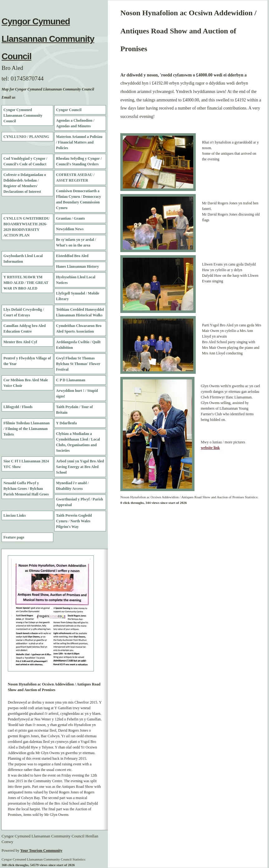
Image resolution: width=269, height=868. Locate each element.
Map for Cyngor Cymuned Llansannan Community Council (48, 89)
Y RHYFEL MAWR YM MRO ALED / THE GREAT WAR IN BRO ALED (26, 283)
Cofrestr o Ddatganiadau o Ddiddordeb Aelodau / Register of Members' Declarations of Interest (25, 183)
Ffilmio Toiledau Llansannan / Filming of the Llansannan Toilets (26, 429)
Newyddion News (70, 229)
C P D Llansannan (71, 380)
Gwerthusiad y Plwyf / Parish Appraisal (80, 502)
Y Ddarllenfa (67, 423)
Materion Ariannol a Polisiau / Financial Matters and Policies (79, 142)
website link (210, 448)
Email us (8, 97)
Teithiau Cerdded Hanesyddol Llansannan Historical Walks (80, 312)
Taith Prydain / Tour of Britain (74, 410)
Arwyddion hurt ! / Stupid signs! (77, 393)
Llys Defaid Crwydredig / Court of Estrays (24, 312)
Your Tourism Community (41, 851)
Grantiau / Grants (71, 218)
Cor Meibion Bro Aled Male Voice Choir (26, 383)
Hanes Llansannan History (77, 266)
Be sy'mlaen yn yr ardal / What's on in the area (76, 242)
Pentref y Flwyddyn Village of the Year (27, 361)
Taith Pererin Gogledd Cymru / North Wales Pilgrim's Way (74, 521)
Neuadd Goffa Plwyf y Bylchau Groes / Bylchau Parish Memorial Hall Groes (26, 489)
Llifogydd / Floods (18, 407)
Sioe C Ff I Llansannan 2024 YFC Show (26, 464)
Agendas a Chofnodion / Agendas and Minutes (75, 123)
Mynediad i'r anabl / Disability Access (72, 486)
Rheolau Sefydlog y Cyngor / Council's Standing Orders (79, 161)
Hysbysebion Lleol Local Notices (76, 280)
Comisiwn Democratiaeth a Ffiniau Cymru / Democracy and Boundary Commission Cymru (79, 199)
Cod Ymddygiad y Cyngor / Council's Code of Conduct (25, 161)
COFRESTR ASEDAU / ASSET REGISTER (75, 178)
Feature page (14, 537)
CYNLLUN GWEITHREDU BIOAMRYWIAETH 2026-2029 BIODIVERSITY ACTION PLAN (26, 227)
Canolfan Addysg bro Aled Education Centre (25, 329)
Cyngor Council (69, 110)
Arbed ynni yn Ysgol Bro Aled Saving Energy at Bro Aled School (80, 467)
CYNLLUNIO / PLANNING (26, 137)
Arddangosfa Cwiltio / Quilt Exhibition (78, 345)
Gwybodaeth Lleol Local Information (23, 259)
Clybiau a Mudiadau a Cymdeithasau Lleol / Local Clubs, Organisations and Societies (78, 442)
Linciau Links (15, 515)
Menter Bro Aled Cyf (20, 342)
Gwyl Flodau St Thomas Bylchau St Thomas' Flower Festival (78, 364)
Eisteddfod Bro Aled (72, 256)
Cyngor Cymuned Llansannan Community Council (48, 39)
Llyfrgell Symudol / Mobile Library (78, 296)
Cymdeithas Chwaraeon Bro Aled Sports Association (79, 329)
